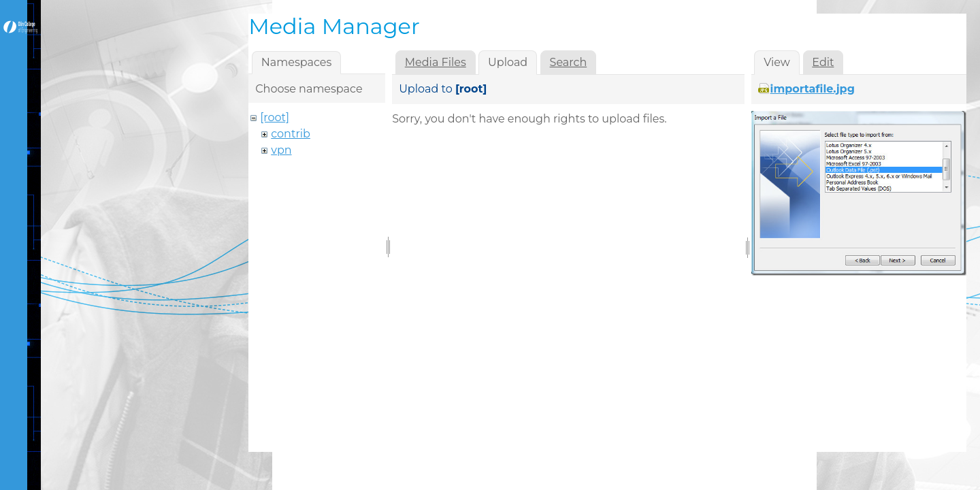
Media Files (436, 62)
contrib (291, 134)
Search (569, 62)
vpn (281, 150)
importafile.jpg (813, 89)
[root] (275, 117)
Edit (823, 62)
